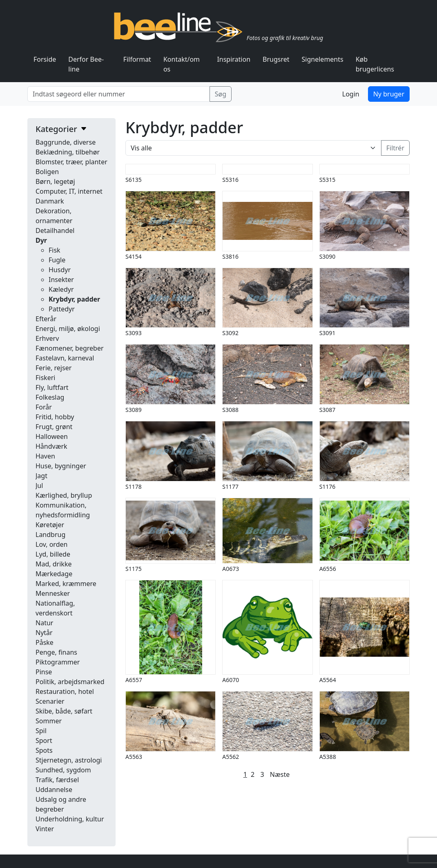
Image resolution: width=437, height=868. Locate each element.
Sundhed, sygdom (63, 770)
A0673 (231, 569)
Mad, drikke (54, 564)
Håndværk (51, 446)
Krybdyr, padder (74, 299)
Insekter (61, 280)
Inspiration (234, 59)
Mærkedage (54, 574)
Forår (44, 407)
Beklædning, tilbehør (68, 152)
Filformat (137, 59)
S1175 (134, 569)
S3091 (328, 333)
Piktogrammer (58, 662)
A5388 (328, 757)
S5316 (230, 180)
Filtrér (395, 148)
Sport (44, 740)
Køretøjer (50, 525)
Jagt (41, 476)
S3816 (230, 256)
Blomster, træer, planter (71, 162)
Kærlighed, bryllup (64, 495)
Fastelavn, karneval (65, 358)
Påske (45, 642)
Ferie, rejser (54, 368)
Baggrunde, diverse (66, 142)
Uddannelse (54, 790)
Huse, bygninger (61, 466)
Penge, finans (56, 652)
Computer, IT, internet (69, 191)
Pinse (44, 672)
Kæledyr (61, 289)
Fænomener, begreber (70, 348)
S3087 (328, 410)
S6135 (134, 180)
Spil (41, 731)
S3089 (134, 410)
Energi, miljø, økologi (68, 329)
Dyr (41, 240)
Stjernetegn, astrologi (69, 760)
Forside (45, 59)
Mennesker (53, 593)
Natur (44, 623)
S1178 (134, 487)
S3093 (134, 333)
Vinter (45, 829)
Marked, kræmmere (66, 584)
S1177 (230, 487)
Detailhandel (55, 230)
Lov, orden (51, 544)
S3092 (230, 333)
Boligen (47, 172)
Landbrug (50, 535)
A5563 (134, 757)
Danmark (50, 201)
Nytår (44, 633)
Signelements (323, 59)
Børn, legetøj (55, 181)
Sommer (49, 721)
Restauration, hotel (65, 691)
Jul (39, 485)
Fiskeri (45, 378)
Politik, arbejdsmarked (70, 682)
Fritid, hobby (55, 417)
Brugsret (276, 59)
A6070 (231, 680)
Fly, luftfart (52, 387)
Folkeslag (50, 397)
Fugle (57, 260)
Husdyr (60, 270)
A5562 (231, 757)
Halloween (52, 436)
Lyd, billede (53, 554)
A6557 (134, 680)
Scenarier (50, 701)
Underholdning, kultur (70, 819)
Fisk (55, 250)
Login (351, 94)
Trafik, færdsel (57, 780)
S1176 (328, 487)
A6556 (328, 569)
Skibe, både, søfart (64, 711)
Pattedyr (62, 309)
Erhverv (47, 338)
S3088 (230, 410)
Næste (280, 774)
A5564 (328, 680)
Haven (45, 456)
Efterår (46, 319)
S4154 (134, 256)
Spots (44, 750)
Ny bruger (389, 94)
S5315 (328, 180)
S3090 (328, 256)
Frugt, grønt (54, 427)
